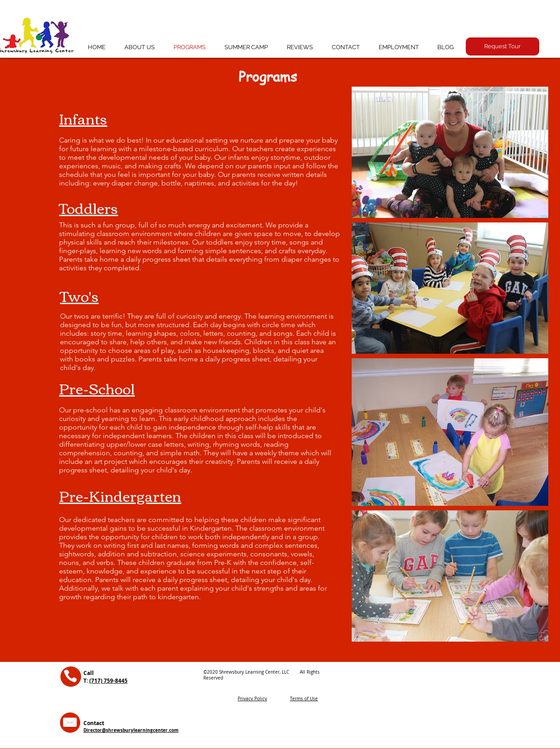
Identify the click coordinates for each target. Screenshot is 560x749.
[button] (503, 46)
